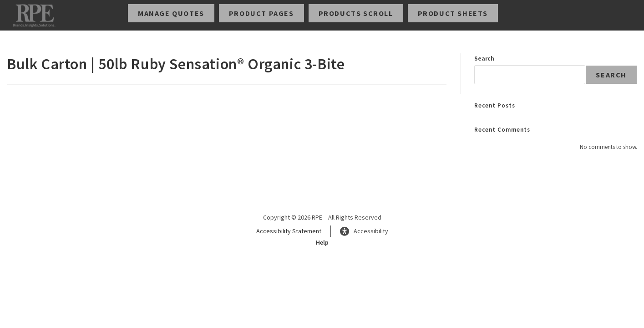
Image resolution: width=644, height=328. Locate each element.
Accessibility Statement (289, 231)
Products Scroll (356, 13)
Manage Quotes (171, 13)
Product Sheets (453, 13)
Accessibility (364, 231)
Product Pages (261, 13)
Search (484, 59)
